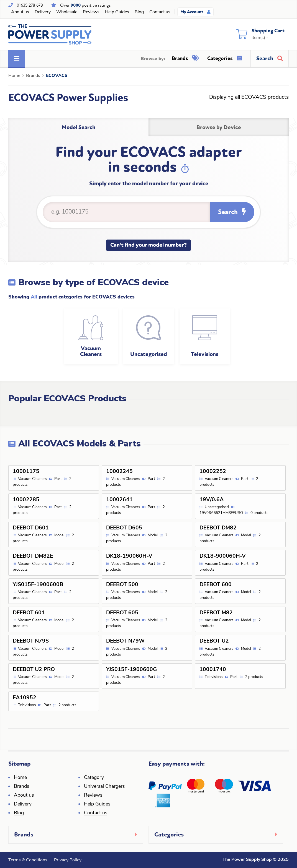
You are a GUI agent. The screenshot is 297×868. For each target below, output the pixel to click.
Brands (185, 58)
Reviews (91, 12)
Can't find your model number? (148, 245)
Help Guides (117, 12)
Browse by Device (219, 127)
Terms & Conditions (28, 860)
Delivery (43, 12)
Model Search (79, 127)
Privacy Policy (68, 860)
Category (94, 778)
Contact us (160, 12)
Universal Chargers (104, 787)
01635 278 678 (30, 5)
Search (232, 212)
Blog (139, 12)
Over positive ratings (85, 5)
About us (20, 12)
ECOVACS (57, 76)
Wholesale (67, 12)
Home (14, 76)
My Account (195, 12)
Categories (225, 58)
